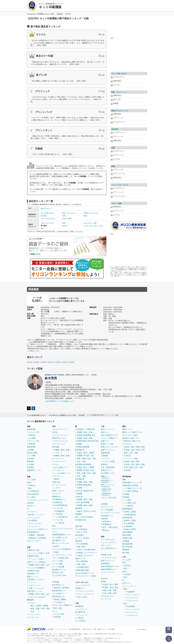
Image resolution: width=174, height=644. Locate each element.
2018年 (71, 362)
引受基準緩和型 (130, 515)
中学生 (86, 511)
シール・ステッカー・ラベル (93, 226)
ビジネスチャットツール (110, 513)
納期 (85, 216)
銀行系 (31, 515)
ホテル (55, 611)
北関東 (39, 606)
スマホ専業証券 (33, 491)
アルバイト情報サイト (110, 438)
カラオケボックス (108, 596)
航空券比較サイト (59, 591)
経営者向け (107, 522)
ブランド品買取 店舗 (60, 558)
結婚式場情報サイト (109, 569)
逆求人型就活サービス (110, 435)
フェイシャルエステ (109, 542)
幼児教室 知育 (81, 520)
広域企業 (127, 456)
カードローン (32, 512)
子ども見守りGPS (59, 575)
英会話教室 (79, 535)
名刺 (64, 223)
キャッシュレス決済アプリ (37, 529)
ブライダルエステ (108, 540)
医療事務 (84, 544)
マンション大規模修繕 (36, 568)
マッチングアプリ (108, 572)
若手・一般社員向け (110, 527)
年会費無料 (33, 520)
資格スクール (80, 559)
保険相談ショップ (34, 470)
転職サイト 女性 (107, 444)
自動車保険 (31, 429)
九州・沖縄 (81, 461)
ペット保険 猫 (128, 506)
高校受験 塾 (80, 450)
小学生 (93, 511)
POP (42, 228)
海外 (61, 608)
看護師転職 (105, 453)
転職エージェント (108, 450)
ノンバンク (40, 515)
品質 (64, 216)
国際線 (63, 599)
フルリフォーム (35, 585)
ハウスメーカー (35, 614)
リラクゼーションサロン (85, 591)
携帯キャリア (127, 429)
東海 (37, 565)
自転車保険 (31, 447)
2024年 (30, 362)
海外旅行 (66, 588)
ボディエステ (106, 545)
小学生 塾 (79, 497)
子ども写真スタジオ (60, 538)
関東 (116, 584)
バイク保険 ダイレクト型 (132, 488)
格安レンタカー (58, 491)
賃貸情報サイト (33, 574)
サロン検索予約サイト (110, 548)
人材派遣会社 (106, 494)
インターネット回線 (130, 459)
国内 (56, 608)
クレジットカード (34, 517)
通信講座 (79, 541)
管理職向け (107, 524)
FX (28, 509)
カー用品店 (79, 618)
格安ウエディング (108, 560)
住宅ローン (31, 506)
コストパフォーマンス (48, 218)
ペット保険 (31, 456)
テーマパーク (106, 599)
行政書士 (80, 553)
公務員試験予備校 (82, 570)
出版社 (56, 552)
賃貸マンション (33, 577)
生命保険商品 (127, 517)
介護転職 (104, 456)
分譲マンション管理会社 (36, 562)
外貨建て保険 (127, 538)
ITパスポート (89, 556)
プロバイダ (127, 444)
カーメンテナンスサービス (62, 529)
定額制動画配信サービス (62, 535)
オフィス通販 (57, 564)
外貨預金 (30, 503)
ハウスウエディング (109, 558)
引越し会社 (56, 482)
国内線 (56, 599)
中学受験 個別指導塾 (83, 485)
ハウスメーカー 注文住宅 (36, 597)
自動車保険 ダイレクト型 (132, 482)
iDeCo (125, 571)
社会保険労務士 (90, 550)
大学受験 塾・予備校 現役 (85, 429)
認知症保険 (127, 535)
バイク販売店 (57, 514)
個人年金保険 (127, 547)
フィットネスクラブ (83, 585)
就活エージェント (108, 429)
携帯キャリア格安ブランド (133, 432)
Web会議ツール (107, 516)
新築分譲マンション (35, 591)
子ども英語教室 (81, 529)
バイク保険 (31, 438)
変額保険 (126, 550)
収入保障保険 (129, 523)
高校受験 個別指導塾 (83, 464)
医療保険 (30, 461)
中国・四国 (45, 609)
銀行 (30, 488)
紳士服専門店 (80, 612)
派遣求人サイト (107, 470)
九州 (47, 565)
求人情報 (111, 629)
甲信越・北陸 (89, 456)
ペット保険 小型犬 (129, 503)
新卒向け (106, 530)
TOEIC (80, 550)
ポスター (65, 226)
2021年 (51, 362)
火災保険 (30, 450)
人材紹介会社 (106, 490)
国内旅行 (57, 588)
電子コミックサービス (61, 543)
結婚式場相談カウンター (110, 566)
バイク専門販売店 (61, 517)
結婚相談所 (105, 563)
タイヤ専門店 (80, 621)
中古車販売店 (57, 502)
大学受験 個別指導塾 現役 (85, 435)
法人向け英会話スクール (85, 573)
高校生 (79, 511)
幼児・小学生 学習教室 (84, 517)
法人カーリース (107, 507)
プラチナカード (132, 601)
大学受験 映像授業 (82, 447)
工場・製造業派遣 (108, 467)
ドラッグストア (81, 609)
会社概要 (51, 629)
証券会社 (32, 485)
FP (78, 544)
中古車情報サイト (59, 499)
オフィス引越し (58, 561)
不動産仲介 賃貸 (33, 571)
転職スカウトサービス (110, 447)
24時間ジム (80, 588)
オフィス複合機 (58, 567)
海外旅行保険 (32, 453)
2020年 (58, 362)
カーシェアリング (59, 485)
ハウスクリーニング (60, 441)
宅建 (79, 547)
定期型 (133, 512)
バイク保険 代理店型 (130, 491)
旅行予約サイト (58, 585)
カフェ (55, 532)
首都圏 (31, 565)
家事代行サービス (59, 438)
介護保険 (126, 541)
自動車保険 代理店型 (130, 485)
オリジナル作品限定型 (62, 549)
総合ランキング (46, 208)
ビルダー (32, 603)
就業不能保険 (127, 532)
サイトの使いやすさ (47, 213)
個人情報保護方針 (75, 629)
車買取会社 (56, 497)
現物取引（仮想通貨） (37, 535)
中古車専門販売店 (61, 505)
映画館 (103, 581)
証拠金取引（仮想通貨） (38, 538)
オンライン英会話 (82, 538)
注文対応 (44, 216)
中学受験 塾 (80, 479)
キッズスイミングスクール (85, 594)
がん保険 (30, 464)
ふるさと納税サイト (60, 467)
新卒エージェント (108, 486)
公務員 (79, 556)
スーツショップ (81, 615)
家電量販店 (79, 606)
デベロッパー (34, 617)
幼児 (79, 532)
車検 (54, 526)
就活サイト (105, 432)
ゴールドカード (35, 526)
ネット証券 (31, 480)
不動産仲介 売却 (33, 550)
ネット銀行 (31, 497)
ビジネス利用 (59, 614)
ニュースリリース (61, 629)
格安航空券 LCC (58, 596)
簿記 (84, 547)
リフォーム (31, 582)
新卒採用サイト (107, 481)
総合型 (56, 546)
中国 (143, 450)
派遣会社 (104, 464)
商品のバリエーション (91, 213)
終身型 (127, 512)
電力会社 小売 (58, 573)
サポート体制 (67, 218)
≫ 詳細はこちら (33, 351)
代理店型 (32, 435)
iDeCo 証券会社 (33, 494)
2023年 (37, 362)
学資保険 (30, 467)
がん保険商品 (127, 526)
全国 (115, 593)
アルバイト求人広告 (109, 498)
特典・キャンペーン (69, 213)
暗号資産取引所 (33, 532)
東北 (32, 606)
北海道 (79, 453)
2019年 (65, 362)
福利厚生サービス (59, 570)
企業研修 (104, 519)
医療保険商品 (127, 509)
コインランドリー (59, 444)
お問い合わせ (87, 629)
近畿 (42, 565)
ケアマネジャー (91, 553)
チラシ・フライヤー (47, 223)
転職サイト (105, 441)
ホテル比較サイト (59, 594)
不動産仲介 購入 (33, 556)
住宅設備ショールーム (36, 579)
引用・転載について (100, 629)
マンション (33, 553)
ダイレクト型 (34, 432)
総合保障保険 (127, 544)
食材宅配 (56, 447)
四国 (126, 453)
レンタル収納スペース (62, 473)
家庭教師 (79, 514)
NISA (29, 482)
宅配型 (56, 479)
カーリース (56, 494)
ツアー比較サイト (59, 602)
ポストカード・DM (90, 223)
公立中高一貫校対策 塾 (84, 491)
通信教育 (79, 508)
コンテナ (57, 476)
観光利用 (57, 617)
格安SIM (127, 441)
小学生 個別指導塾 (82, 502)
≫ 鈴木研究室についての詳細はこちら (60, 401)
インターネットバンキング (37, 500)
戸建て (41, 553)
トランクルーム (58, 470)
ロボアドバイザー (34, 541)
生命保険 (30, 459)
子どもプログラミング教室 (85, 576)
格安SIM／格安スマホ (131, 438)
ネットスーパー (58, 459)
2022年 (44, 362)
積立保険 (126, 553)
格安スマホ (136, 441)
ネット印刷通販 (107, 510)
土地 (47, 553)
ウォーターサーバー (60, 429)
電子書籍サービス (59, 540)
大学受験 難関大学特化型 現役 (87, 441)
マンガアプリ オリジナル (62, 555)
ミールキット (57, 453)
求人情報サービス (108, 473)
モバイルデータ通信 (130, 435)
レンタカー (56, 488)
